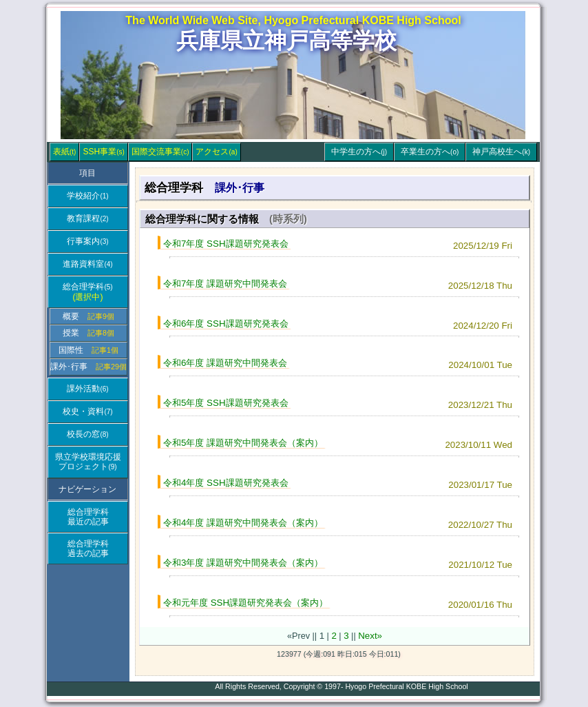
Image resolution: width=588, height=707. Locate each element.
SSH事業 (103, 152)
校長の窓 (87, 434)
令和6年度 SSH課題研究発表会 (226, 324)
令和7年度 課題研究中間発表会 (225, 284)
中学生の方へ (359, 152)
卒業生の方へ (430, 152)
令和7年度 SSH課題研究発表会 (226, 244)
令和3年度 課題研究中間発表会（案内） (243, 563)
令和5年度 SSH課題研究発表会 (226, 403)
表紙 (64, 152)
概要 (88, 316)
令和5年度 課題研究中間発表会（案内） (243, 443)
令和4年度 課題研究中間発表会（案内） (243, 523)
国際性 (88, 350)
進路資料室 (87, 264)
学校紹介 (87, 196)
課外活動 (87, 389)
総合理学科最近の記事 (88, 517)
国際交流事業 (160, 152)
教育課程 (87, 218)
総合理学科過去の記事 (88, 549)
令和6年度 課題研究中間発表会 (225, 363)
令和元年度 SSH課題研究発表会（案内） (245, 603)
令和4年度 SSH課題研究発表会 (226, 483)
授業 (88, 333)
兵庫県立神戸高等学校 (286, 41)
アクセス (216, 152)
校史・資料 (87, 411)
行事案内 (87, 241)
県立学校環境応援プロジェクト (88, 462)
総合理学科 (87, 292)
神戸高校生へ (501, 152)
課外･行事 (88, 367)
